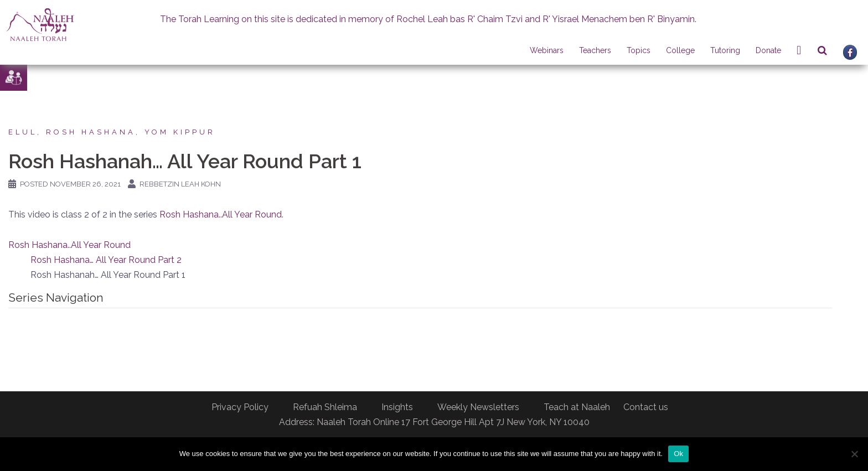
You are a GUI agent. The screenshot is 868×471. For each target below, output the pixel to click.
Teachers (595, 50)
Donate (768, 50)
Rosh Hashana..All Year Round (221, 214)
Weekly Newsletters (478, 407)
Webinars (547, 50)
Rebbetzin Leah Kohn (180, 184)
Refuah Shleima (325, 407)
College (680, 50)
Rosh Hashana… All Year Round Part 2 (106, 260)
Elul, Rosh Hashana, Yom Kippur (112, 132)
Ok (678, 454)
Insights (397, 407)
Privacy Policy (240, 407)
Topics (639, 50)
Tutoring (725, 50)
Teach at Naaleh (577, 407)
